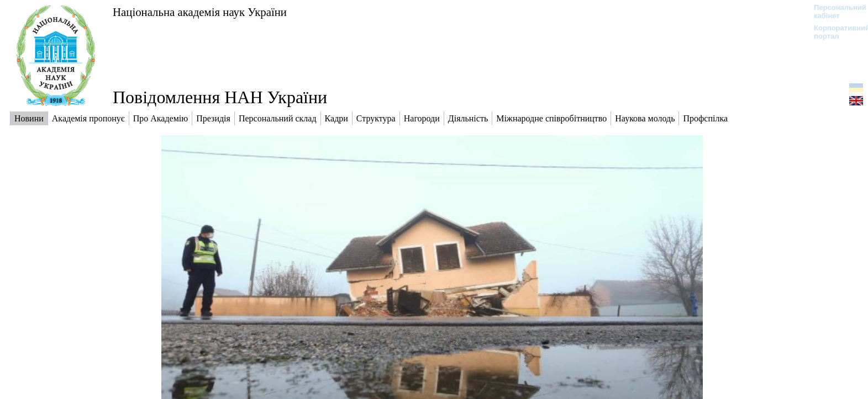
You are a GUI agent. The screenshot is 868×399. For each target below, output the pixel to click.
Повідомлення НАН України (220, 97)
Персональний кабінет (835, 12)
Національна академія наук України (200, 12)
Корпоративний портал (835, 32)
